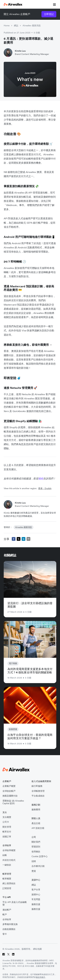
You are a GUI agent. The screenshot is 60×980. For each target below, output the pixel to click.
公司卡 (6, 822)
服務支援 (36, 904)
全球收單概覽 (9, 850)
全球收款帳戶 (9, 791)
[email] (28, 539)
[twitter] (19, 539)
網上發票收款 (9, 883)
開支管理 (7, 827)
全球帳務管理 (38, 791)
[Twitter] (8, 954)
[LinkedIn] (13, 954)
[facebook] (14, 539)
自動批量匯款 (9, 929)
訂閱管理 (7, 888)
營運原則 (36, 847)
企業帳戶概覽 (9, 786)
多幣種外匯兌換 (10, 924)
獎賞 (34, 871)
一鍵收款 (7, 865)
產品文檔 (36, 823)
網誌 (16, 26)
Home (7, 26)
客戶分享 (36, 890)
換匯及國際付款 (10, 796)
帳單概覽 (7, 879)
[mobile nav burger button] (54, 4)
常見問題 (36, 899)
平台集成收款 (38, 796)
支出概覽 (7, 817)
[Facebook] (4, 954)
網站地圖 (37, 949)
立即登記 (49, 14)
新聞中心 (36, 895)
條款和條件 (41, 977)
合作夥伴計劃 (38, 866)
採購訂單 (7, 837)
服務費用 (36, 810)
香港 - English (45, 488)
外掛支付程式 (9, 860)
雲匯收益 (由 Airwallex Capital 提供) (13, 802)
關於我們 (36, 842)
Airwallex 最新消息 (32, 26)
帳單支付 (7, 832)
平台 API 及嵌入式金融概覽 (15, 904)
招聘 (34, 861)
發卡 (5, 934)
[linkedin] (24, 539)
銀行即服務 (37, 786)
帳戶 (5, 915)
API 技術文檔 (38, 828)
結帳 (5, 855)
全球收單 (7, 919)
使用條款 (36, 852)
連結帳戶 (7, 910)
